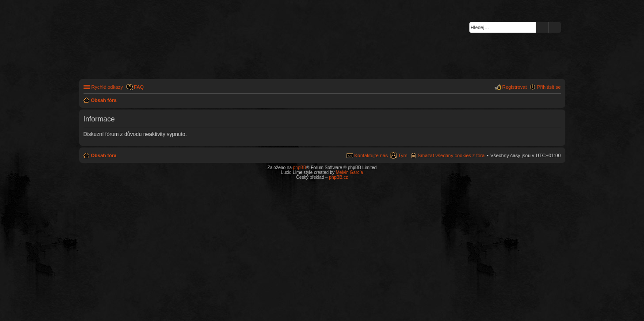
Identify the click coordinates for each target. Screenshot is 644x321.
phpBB (300, 168)
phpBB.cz (338, 177)
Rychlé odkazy (107, 87)
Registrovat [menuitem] (514, 87)
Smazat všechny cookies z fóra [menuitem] (451, 155)
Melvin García (350, 172)
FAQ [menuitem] (139, 87)
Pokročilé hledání (555, 27)
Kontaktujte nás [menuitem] (371, 155)
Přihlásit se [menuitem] (549, 87)
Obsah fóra (104, 155)
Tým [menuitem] (402, 155)
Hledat (542, 27)
